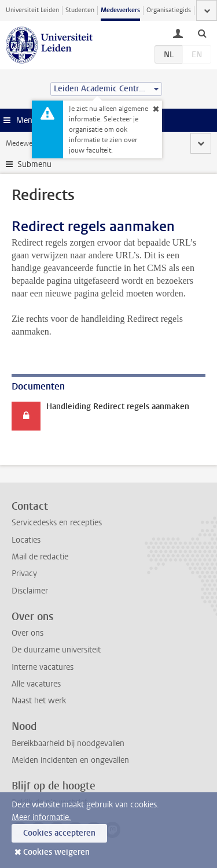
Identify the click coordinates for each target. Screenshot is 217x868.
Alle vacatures (36, 684)
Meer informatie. (41, 817)
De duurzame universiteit (56, 650)
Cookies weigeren (56, 852)
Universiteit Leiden (32, 10)
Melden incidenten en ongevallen (70, 760)
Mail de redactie (40, 557)
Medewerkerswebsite (38, 143)
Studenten (80, 10)
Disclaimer (30, 591)
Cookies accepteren (59, 833)
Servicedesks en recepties (57, 523)
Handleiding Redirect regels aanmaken (118, 407)
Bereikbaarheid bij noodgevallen (68, 743)
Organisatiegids (169, 10)
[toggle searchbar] (202, 33)
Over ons (27, 633)
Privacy (24, 574)
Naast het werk (39, 701)
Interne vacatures (43, 667)
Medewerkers (120, 10)
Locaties (26, 540)
